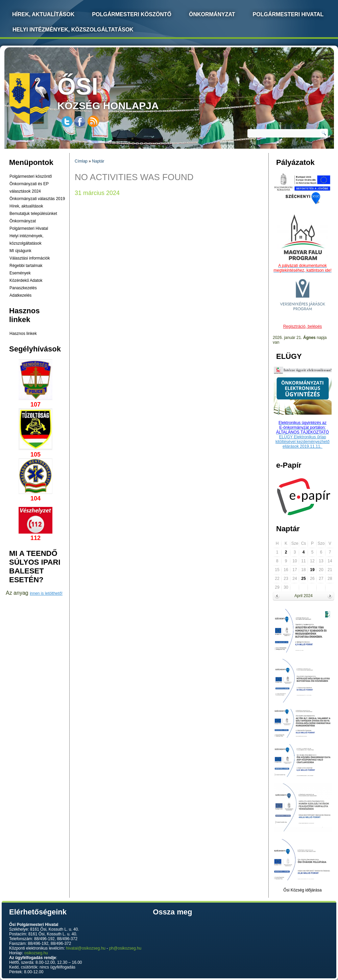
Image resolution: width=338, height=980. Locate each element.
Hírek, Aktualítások (43, 14)
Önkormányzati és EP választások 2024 (29, 188)
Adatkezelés (20, 295)
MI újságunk (20, 251)
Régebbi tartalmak (26, 266)
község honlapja (124, 92)
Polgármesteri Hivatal (288, 14)
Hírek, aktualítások (26, 206)
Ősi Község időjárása (302, 890)
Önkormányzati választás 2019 (37, 199)
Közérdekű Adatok (26, 280)
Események (20, 273)
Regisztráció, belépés (303, 326)
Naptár (98, 161)
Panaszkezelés (23, 288)
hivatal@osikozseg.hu (86, 948)
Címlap (81, 161)
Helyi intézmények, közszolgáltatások (73, 30)
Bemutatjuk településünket (33, 214)
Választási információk (30, 258)
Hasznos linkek (23, 334)
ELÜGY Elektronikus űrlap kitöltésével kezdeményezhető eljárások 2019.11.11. (303, 442)
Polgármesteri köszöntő (132, 14)
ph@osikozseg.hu (125, 948)
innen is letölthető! (46, 593)
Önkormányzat (212, 14)
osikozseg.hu (36, 953)
